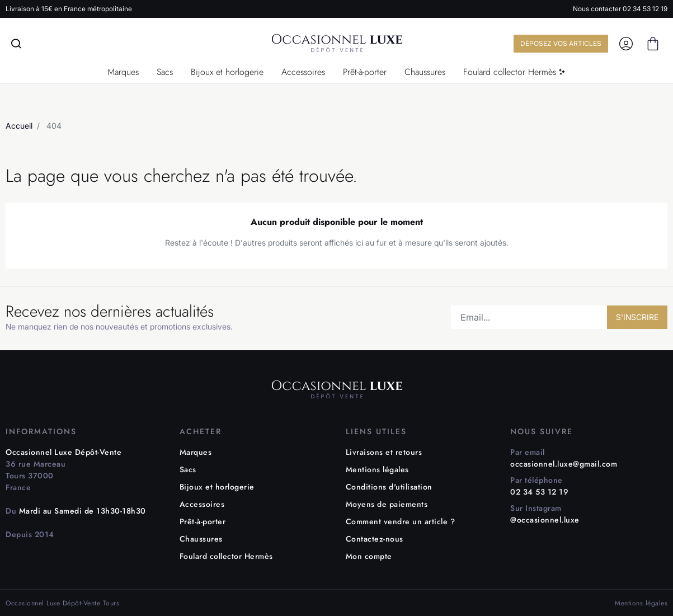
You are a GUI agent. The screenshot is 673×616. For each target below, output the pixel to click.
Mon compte (369, 556)
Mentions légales (377, 469)
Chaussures (201, 539)
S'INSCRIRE (637, 317)
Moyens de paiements (387, 504)
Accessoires (202, 504)
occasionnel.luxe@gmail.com (564, 464)
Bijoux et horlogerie (217, 487)
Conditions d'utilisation (389, 487)
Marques (196, 452)
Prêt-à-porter (203, 521)
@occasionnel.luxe (545, 520)
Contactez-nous (375, 539)
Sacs (188, 469)
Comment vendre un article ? (401, 521)
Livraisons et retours (384, 452)
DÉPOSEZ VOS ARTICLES (556, 43)
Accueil (19, 126)
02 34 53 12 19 (645, 9)
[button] (653, 44)
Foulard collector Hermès (226, 556)
